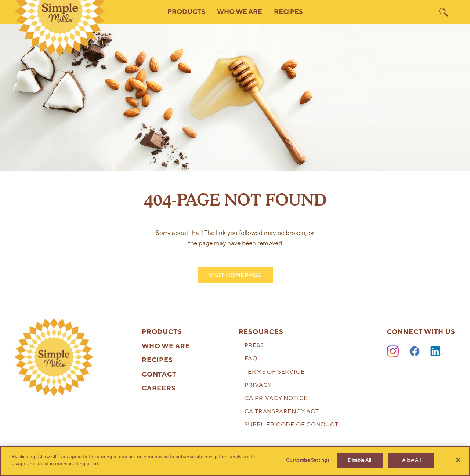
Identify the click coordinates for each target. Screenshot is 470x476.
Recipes (288, 12)
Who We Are (166, 346)
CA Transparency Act (282, 412)
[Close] (458, 460)
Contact (159, 375)
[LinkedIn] (436, 352)
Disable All (359, 460)
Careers (159, 389)
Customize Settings (308, 460)
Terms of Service (275, 372)
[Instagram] (393, 352)
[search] (444, 12)
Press (254, 346)
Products (162, 332)
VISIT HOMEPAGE (235, 275)
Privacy (258, 386)
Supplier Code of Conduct (292, 425)
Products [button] (186, 12)
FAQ (251, 359)
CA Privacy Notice (276, 399)
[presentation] (54, 357)
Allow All (411, 460)
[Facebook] (415, 352)
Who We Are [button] (240, 12)
